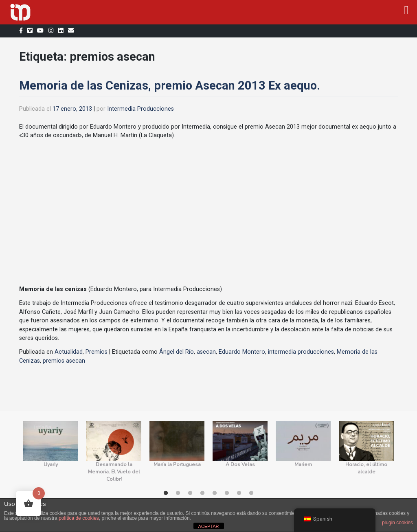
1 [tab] (166, 493)
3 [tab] (190, 493)
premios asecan (64, 361)
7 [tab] (239, 493)
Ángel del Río (177, 352)
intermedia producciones (301, 352)
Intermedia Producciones (140, 109)
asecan (206, 352)
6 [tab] (227, 493)
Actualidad (69, 352)
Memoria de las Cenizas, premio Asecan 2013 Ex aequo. (170, 85)
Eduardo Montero (242, 352)
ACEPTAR (208, 526)
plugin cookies (397, 523)
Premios (97, 352)
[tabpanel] (51, 452)
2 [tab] (178, 493)
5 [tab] (215, 493)
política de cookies (79, 518)
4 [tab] (202, 493)
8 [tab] (251, 493)
